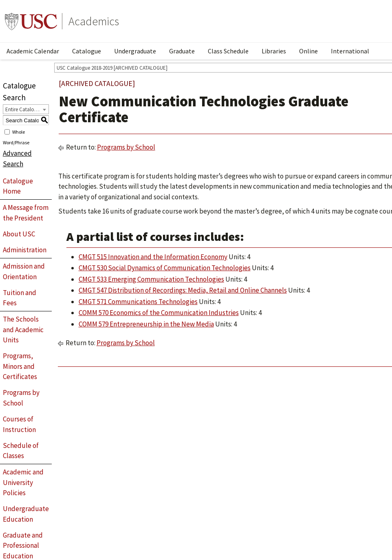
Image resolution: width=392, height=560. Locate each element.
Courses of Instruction (19, 424)
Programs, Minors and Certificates (20, 366)
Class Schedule (228, 51)
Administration (25, 250)
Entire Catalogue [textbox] (24, 109)
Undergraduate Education (26, 514)
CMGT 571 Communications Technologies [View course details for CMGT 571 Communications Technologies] (138, 302)
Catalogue (87, 51)
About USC (19, 234)
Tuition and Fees (20, 298)
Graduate (182, 51)
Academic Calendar (33, 51)
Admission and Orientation (24, 271)
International (350, 51)
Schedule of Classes (21, 451)
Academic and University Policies (23, 482)
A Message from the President (26, 213)
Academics (94, 21)
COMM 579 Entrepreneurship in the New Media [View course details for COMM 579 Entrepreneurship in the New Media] (146, 324)
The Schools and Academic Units (23, 330)
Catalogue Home (18, 186)
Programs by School (21, 398)
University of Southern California (31, 21)
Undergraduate (135, 51)
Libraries (274, 51)
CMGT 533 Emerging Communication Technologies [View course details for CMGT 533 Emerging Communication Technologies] (151, 279)
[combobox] (26, 109)
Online (308, 51)
